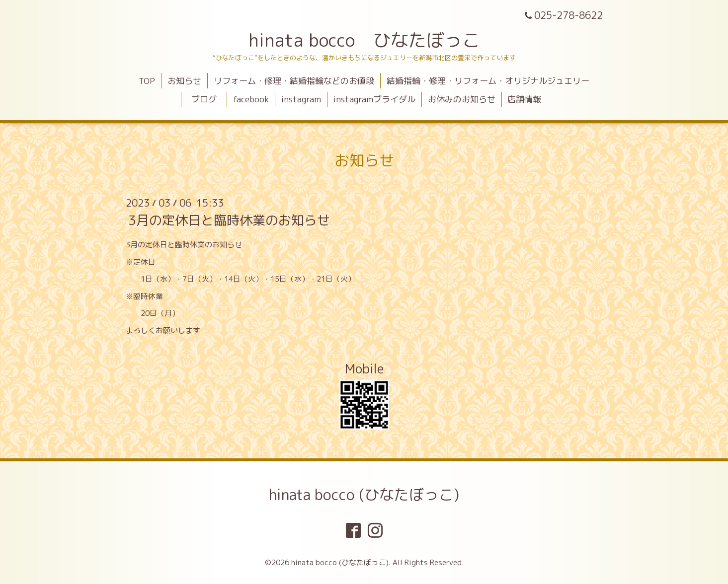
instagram (301, 99)
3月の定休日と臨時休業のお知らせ (229, 220)
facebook (251, 99)
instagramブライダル (374, 99)
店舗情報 (524, 99)
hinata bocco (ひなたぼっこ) (364, 495)
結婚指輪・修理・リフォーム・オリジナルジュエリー (488, 81)
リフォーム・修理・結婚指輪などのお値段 (294, 81)
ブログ (208, 99)
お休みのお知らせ (462, 99)
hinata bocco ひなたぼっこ (364, 40)
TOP (147, 81)
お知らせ (184, 81)
